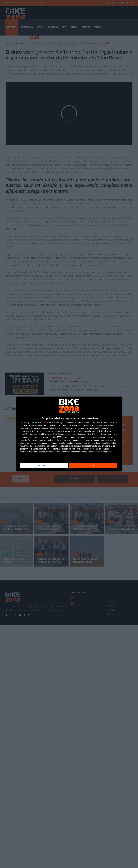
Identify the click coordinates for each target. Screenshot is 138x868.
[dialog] (69, 434)
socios (45, 423)
